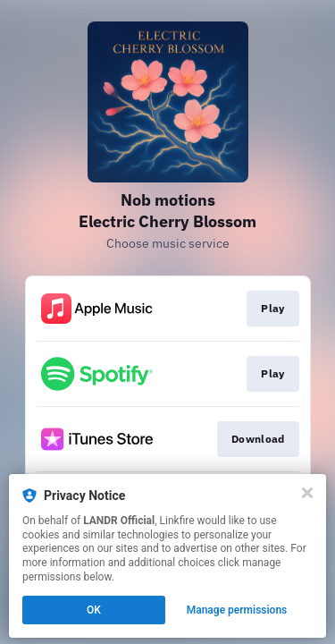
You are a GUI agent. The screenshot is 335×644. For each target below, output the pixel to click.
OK (94, 610)
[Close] (307, 493)
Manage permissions (237, 610)
